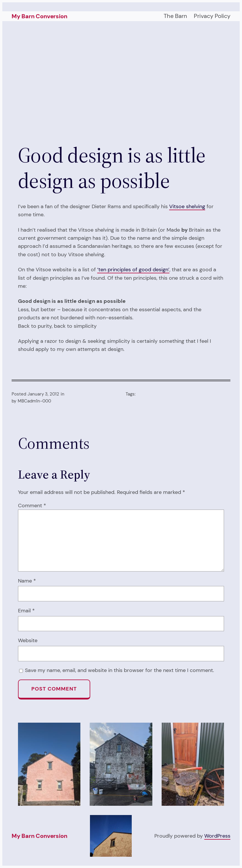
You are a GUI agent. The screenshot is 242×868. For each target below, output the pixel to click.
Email (26, 610)
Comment (32, 505)
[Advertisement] (121, 83)
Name (27, 581)
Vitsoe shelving (187, 206)
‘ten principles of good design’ (133, 269)
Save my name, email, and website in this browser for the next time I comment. (120, 670)
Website (28, 640)
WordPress (217, 836)
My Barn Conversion (39, 16)
